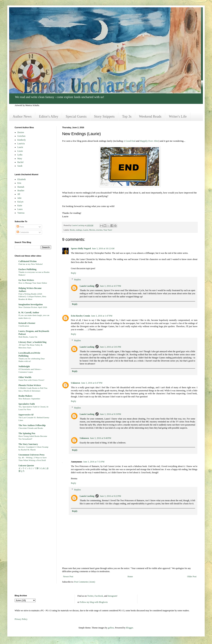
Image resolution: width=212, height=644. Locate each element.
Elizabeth (21, 179)
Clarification (24, 326)
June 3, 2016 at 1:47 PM (102, 316)
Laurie (86, 230)
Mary (20, 159)
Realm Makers (25, 396)
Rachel (20, 162)
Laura (20, 209)
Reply (74, 273)
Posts (20, 227)
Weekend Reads (150, 116)
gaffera (111, 628)
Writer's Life (178, 116)
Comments (23, 232)
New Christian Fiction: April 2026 (33, 307)
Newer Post (68, 577)
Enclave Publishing (27, 269)
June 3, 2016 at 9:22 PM (110, 496)
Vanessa (21, 213)
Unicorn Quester (26, 466)
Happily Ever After (149, 141)
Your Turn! (108, 230)
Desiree (21, 132)
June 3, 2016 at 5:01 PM (110, 347)
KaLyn (20, 202)
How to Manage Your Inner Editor (33, 283)
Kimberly (22, 140)
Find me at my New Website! (31, 264)
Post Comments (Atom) (85, 582)
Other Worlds (25, 377)
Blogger (130, 628)
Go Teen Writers (26, 280)
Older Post (192, 577)
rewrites (99, 230)
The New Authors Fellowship (32, 425)
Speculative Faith (27, 404)
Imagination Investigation (31, 304)
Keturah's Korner (27, 323)
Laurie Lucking (87, 286)
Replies (77, 280)
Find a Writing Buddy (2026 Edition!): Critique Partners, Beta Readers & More (32, 297)
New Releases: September (29, 399)
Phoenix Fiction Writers (30, 385)
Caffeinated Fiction (28, 261)
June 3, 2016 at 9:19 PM (110, 414)
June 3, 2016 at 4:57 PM (110, 286)
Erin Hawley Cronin (80, 316)
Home (130, 577)
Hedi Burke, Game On (28, 337)
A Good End (129, 141)
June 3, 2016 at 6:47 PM (92, 383)
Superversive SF (26, 415)
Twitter (90, 596)
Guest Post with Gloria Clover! (31, 380)
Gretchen (21, 136)
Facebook (99, 596)
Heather (21, 191)
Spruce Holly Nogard (81, 248)
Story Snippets (104, 116)
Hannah (21, 187)
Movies (92, 230)
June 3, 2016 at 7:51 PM (94, 462)
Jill (19, 194)
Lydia (20, 155)
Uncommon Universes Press (31, 455)
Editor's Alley (49, 116)
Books (72, 230)
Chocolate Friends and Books (31, 428)
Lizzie (20, 151)
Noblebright (24, 366)
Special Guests (76, 116)
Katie (20, 206)
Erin (19, 183)
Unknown (75, 383)
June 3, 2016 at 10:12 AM (103, 248)
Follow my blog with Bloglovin (94, 602)
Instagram (112, 596)
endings (79, 230)
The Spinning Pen (27, 433)
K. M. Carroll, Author (29, 312)
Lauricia (21, 144)
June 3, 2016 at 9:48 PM (101, 438)
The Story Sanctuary (28, 444)
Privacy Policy (21, 619)
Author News (22, 116)
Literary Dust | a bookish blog (32, 342)
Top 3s (127, 116)
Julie (19, 198)
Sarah (20, 166)
